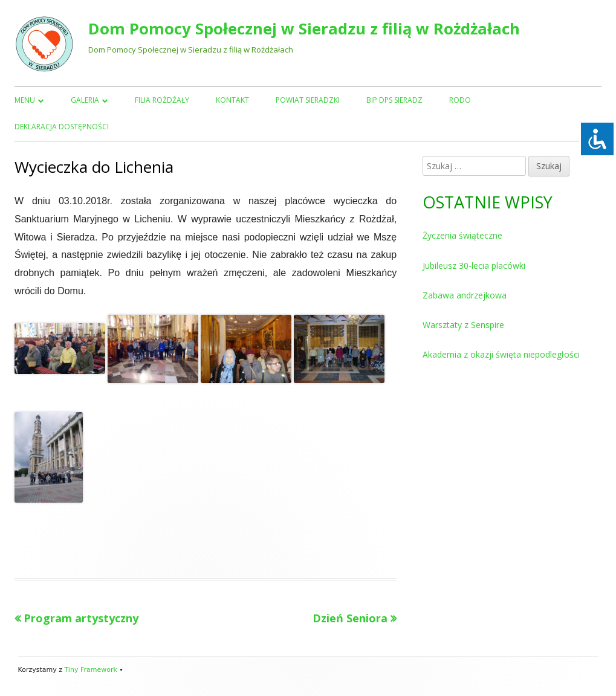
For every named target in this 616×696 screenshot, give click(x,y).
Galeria (85, 100)
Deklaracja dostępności (62, 127)
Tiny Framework (90, 670)
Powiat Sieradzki (308, 100)
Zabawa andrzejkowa (465, 295)
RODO (460, 100)
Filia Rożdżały (162, 100)
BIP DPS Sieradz (394, 100)
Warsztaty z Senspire (463, 325)
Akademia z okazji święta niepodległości (501, 354)
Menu (25, 100)
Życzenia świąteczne (462, 235)
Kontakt (232, 100)
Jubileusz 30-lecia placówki (474, 266)
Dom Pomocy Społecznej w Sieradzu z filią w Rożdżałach (304, 29)
